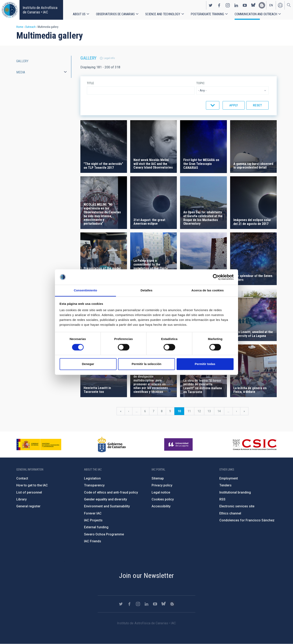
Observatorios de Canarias (115, 14)
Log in (280, 5)
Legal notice (161, 492)
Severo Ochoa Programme (104, 534)
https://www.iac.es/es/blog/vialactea (262, 5)
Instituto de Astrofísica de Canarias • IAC (40, 10)
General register (28, 506)
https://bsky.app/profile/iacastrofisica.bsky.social (253, 5)
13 (211, 411)
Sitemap (158, 478)
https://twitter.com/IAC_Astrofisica (211, 5)
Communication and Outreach (256, 14)
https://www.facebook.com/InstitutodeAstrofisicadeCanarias (219, 5)
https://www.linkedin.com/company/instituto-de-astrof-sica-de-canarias (236, 5)
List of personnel (29, 492)
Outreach (30, 27)
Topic (200, 83)
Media (21, 72)
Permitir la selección (146, 364)
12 (201, 411)
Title (90, 83)
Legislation (92, 478)
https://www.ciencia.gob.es (39, 445)
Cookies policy (163, 499)
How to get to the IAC (32, 485)
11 (191, 411)
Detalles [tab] (146, 290)
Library (21, 499)
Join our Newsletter (146, 575)
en (271, 5)
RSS (222, 499)
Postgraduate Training (207, 14)
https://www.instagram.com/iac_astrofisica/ (228, 5)
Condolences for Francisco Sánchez (247, 520)
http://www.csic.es (254, 445)
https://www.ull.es (179, 445)
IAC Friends (93, 541)
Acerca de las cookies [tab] (208, 290)
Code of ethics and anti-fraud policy (111, 492)
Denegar (88, 364)
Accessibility (161, 506)
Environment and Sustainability (107, 506)
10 (181, 412)
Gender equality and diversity (106, 499)
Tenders (225, 485)
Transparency (94, 485)
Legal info (109, 58)
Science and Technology (163, 14)
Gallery (22, 61)
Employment (229, 478)
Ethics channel (230, 513)
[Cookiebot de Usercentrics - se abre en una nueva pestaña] (216, 277)
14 (221, 411)
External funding (96, 527)
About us (79, 14)
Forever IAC (93, 513)
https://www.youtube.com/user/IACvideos (245, 5)
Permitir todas (205, 364)
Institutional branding (235, 492)
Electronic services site (237, 506)
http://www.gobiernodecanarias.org (112, 445)
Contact (22, 478)
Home (20, 27)
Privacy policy (162, 485)
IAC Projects (93, 520)
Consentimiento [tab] (86, 290)
